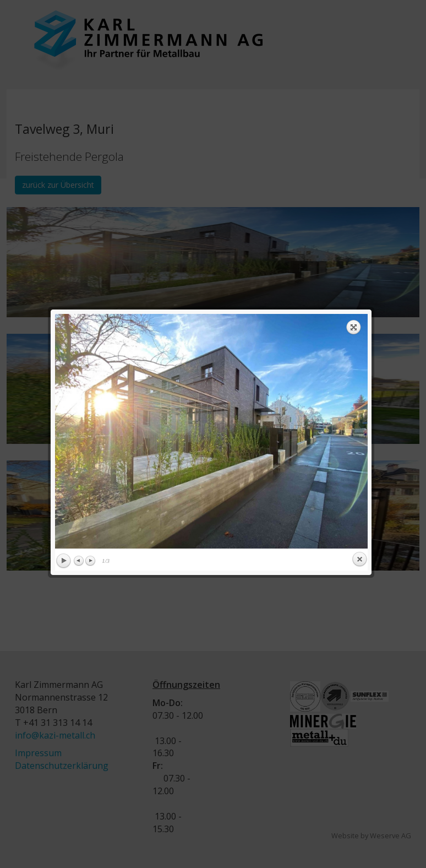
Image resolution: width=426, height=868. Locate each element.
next (290, 196)
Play (62, 325)
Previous (78, 325)
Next (89, 325)
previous (130, 196)
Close (358, 324)
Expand (352, 91)
